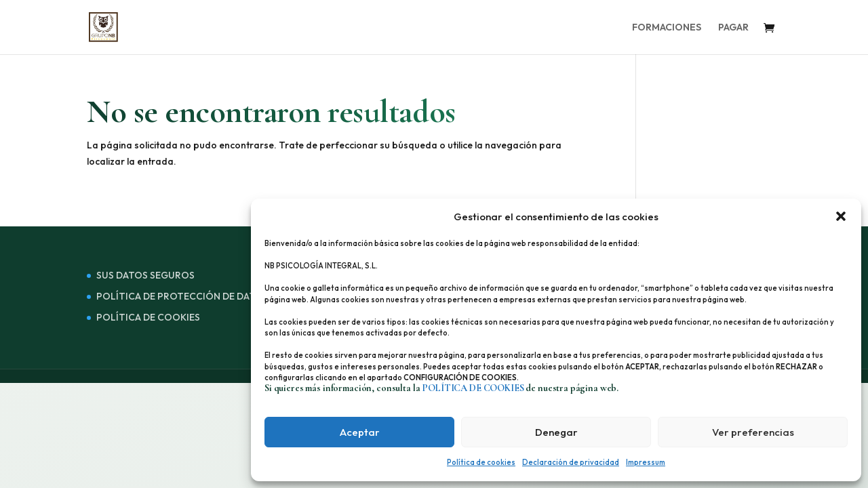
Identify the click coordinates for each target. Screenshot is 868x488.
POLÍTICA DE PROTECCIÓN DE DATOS (182, 296)
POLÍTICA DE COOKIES (148, 317)
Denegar (556, 432)
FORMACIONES (667, 28)
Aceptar (360, 432)
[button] (841, 216)
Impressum (646, 462)
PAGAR (733, 28)
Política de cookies (481, 462)
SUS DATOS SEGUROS (145, 275)
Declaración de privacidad (571, 462)
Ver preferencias (753, 432)
